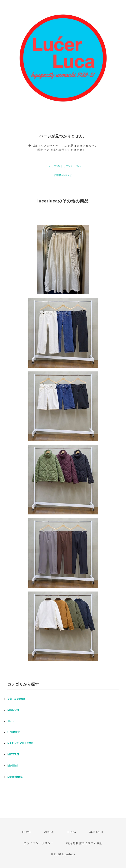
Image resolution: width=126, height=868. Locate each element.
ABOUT (49, 832)
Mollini (13, 766)
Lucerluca (15, 777)
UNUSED (14, 732)
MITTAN (13, 754)
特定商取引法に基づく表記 (84, 843)
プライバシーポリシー (39, 843)
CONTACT (96, 832)
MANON (13, 710)
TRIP (11, 721)
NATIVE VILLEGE (20, 743)
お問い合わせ (63, 175)
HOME (27, 832)
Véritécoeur (16, 699)
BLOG (72, 832)
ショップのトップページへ (63, 166)
